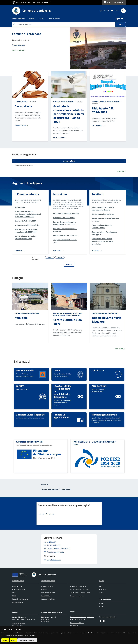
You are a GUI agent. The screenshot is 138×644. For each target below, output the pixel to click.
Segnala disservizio (54, 560)
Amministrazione (18, 581)
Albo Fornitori (99, 386)
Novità (102, 581)
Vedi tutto (121, 171)
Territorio (98, 194)
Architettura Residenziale (30, 313)
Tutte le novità (19, 50)
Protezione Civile (25, 370)
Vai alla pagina (21, 125)
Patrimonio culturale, (100, 313)
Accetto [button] (5, 640)
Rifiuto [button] (13, 640)
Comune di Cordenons (27, 34)
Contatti (15, 612)
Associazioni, (58, 313)
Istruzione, (96, 102)
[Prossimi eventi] (124, 161)
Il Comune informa (21, 102)
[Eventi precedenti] (14, 161)
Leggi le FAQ (51, 542)
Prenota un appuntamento (62, 416)
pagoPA (20, 386)
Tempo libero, (67, 313)
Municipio (21, 318)
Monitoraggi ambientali (104, 415)
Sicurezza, (57, 102)
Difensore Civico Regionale (30, 415)
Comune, (18, 313)
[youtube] (111, 11)
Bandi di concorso (47, 619)
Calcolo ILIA (98, 370)
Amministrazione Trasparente (52, 612)
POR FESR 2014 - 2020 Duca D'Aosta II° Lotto (94, 443)
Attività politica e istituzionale (70, 315)
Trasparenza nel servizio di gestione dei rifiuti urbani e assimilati (82, 618)
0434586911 (58, 549)
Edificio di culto (113, 313)
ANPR (57, 370)
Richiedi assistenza (54, 545)
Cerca (120, 24)
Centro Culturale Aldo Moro (68, 322)
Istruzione (60, 194)
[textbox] (68, 514)
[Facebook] (107, 11)
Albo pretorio (45, 621)
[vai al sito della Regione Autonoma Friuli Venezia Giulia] (31, 2)
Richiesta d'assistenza (77, 623)
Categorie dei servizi (48, 581)
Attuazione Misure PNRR (29, 442)
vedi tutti (69, 264)
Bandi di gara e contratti (48, 617)
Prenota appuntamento (55, 552)
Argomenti (119, 19)
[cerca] (123, 11)
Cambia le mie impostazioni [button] (27, 640)
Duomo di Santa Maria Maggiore (107, 320)
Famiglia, (103, 102)
